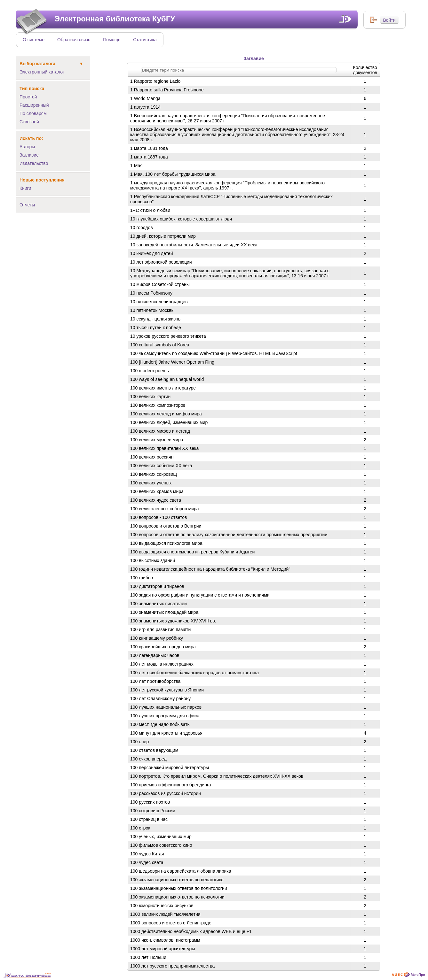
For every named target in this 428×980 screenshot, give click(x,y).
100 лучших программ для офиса (165, 716)
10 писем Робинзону (151, 293)
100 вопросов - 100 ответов (159, 517)
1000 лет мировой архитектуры (162, 949)
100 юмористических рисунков (162, 906)
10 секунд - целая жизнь (155, 319)
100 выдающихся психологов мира (166, 543)
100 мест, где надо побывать (160, 724)
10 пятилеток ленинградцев (159, 302)
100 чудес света (147, 862)
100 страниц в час (149, 819)
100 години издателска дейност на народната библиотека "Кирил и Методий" (210, 569)
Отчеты (27, 205)
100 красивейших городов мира (163, 647)
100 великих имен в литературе (163, 388)
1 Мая (136, 166)
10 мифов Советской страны (160, 284)
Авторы (27, 147)
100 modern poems (150, 371)
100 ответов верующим (154, 750)
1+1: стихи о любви (150, 210)
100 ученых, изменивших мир (161, 837)
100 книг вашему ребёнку (157, 638)
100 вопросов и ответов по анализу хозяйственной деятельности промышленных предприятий (229, 535)
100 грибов (142, 578)
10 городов (142, 228)
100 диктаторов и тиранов (157, 586)
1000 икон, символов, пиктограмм (165, 940)
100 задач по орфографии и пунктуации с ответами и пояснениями (200, 595)
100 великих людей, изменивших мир (169, 422)
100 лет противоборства (155, 681)
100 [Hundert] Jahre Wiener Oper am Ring (172, 362)
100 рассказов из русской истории (166, 793)
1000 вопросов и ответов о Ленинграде (171, 923)
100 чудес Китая (147, 854)
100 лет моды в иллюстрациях (162, 664)
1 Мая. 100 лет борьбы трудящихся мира (173, 174)
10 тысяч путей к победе (156, 328)
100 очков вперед (148, 759)
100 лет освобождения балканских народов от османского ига (194, 673)
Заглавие (29, 155)
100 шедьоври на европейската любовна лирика (181, 871)
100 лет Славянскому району (160, 698)
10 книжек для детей (151, 253)
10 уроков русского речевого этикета (168, 336)
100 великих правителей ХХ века (164, 448)
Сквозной (29, 122)
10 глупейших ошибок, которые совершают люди (181, 219)
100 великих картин (150, 397)
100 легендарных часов (155, 655)
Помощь (112, 40)
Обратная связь (74, 40)
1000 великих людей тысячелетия (165, 914)
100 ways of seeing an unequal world (167, 379)
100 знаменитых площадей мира (164, 612)
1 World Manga (145, 98)
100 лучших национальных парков (166, 707)
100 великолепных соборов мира (164, 509)
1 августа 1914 (145, 107)
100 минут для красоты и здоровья (166, 733)
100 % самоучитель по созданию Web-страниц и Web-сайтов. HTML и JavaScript (214, 353)
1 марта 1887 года (149, 157)
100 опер (139, 742)
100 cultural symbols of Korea (160, 345)
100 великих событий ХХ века (161, 466)
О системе (34, 40)
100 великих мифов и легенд (160, 431)
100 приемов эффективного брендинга (171, 785)
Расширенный (34, 105)
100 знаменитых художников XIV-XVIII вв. (173, 621)
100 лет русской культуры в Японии (167, 690)
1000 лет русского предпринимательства (172, 966)
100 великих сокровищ (154, 474)
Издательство (34, 163)
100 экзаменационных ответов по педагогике (177, 880)
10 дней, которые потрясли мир (163, 236)
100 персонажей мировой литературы (170, 768)
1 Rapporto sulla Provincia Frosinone (167, 90)
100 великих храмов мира (157, 491)
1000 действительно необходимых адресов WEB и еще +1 (191, 931)
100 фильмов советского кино (161, 845)
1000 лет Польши (148, 957)
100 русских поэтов (150, 802)
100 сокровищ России (153, 811)
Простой (28, 97)
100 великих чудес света (156, 500)
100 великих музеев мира (157, 440)
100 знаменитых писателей (159, 604)
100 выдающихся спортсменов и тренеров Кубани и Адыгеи (192, 552)
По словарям (33, 113)
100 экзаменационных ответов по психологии (177, 897)
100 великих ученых (151, 483)
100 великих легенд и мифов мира (166, 414)
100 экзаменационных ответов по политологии (179, 888)
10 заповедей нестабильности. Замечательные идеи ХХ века (194, 245)
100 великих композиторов (158, 405)
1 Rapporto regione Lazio (155, 81)
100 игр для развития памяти (160, 629)
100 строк (140, 828)
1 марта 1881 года (149, 148)
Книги (25, 188)
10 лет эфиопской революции (161, 262)
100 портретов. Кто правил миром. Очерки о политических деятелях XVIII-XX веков (217, 776)
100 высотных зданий (153, 560)
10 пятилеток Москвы (152, 310)
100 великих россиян (152, 457)
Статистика (145, 40)
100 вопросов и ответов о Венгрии (166, 526)
